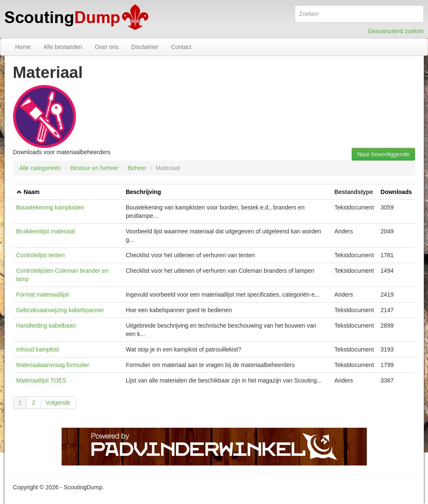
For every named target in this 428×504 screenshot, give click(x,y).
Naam (31, 192)
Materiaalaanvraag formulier (53, 365)
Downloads (396, 192)
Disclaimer (145, 47)
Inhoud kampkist (38, 349)
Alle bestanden (63, 47)
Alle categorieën (40, 168)
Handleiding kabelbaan (46, 326)
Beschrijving (143, 192)
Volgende (58, 403)
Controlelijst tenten (41, 255)
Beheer (137, 168)
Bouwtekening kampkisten (51, 207)
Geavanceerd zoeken (396, 31)
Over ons (107, 47)
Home (23, 47)
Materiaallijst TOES (41, 380)
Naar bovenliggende (383, 154)
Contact (181, 47)
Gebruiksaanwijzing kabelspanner (60, 310)
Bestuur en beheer (95, 168)
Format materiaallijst (43, 295)
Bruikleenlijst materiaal (46, 231)
